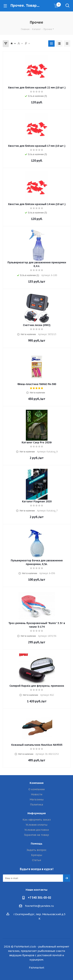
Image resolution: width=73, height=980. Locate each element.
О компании (36, 789)
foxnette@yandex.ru (39, 906)
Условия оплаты (36, 825)
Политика (37, 804)
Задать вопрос (36, 850)
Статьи (36, 860)
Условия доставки (37, 830)
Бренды (37, 855)
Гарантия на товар (36, 835)
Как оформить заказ (37, 820)
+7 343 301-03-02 (40, 898)
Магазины (37, 799)
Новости (37, 794)
